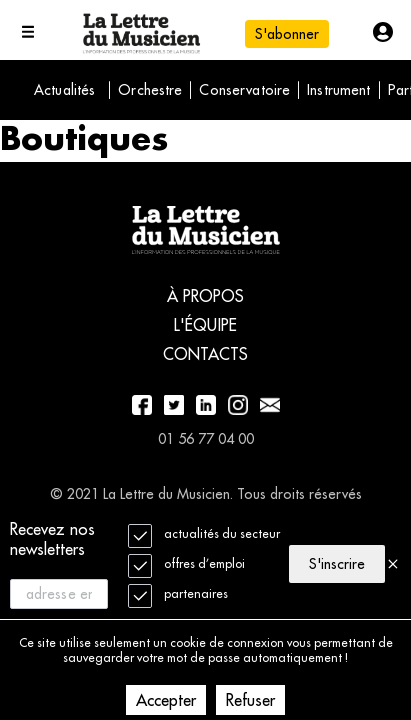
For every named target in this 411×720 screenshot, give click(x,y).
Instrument (338, 90)
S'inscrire (337, 564)
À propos (206, 296)
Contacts (206, 354)
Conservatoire (244, 90)
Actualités (64, 90)
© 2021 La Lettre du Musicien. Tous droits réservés (206, 494)
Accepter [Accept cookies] (166, 700)
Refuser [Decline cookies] (250, 700)
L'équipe (205, 325)
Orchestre (150, 90)
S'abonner (287, 34)
